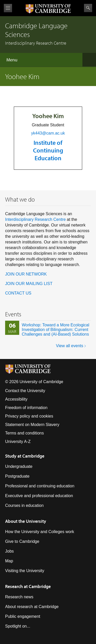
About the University (26, 521)
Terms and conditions (24, 433)
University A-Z (18, 442)
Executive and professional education (39, 496)
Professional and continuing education (40, 486)
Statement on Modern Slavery (32, 425)
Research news (19, 597)
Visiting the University (25, 571)
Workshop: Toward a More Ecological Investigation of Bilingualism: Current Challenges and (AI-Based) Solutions (56, 330)
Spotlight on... (18, 626)
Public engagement (23, 616)
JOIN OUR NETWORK (26, 274)
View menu (8, 8)
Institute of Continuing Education (48, 150)
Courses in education (24, 505)
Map (9, 561)
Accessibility (16, 399)
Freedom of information (26, 408)
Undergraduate (19, 466)
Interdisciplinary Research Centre (35, 219)
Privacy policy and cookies (29, 416)
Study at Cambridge (25, 456)
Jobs (9, 551)
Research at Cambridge (28, 586)
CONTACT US (18, 293)
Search (88, 8)
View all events (70, 346)
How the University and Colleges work (40, 532)
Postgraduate (17, 476)
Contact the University (25, 391)
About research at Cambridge (32, 607)
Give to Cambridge (22, 541)
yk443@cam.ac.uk (48, 133)
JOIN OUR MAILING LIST (29, 284)
